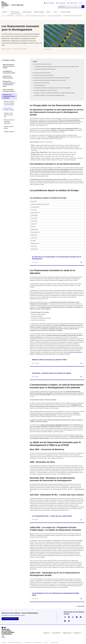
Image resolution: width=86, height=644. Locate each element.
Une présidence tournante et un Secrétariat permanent (45, 69)
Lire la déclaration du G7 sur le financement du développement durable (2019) (56, 591)
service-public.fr (56, 630)
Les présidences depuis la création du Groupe (42, 73)
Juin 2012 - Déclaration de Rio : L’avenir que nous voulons (46, 90)
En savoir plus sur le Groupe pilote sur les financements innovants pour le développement (57, 254)
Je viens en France (73, 3)
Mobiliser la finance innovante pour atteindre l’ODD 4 (49, 356)
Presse (55, 12)
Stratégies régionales (9, 132)
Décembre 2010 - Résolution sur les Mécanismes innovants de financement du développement (53, 88)
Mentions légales (28, 639)
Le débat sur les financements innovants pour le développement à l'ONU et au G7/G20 (50, 80)
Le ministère (4, 12)
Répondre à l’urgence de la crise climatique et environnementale (9, 103)
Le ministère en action (19, 16)
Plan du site (4, 639)
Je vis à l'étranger (62, 3)
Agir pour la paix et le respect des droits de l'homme (8, 66)
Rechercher (83, 7)
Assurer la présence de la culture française (9, 90)
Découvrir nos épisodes (10, 615)
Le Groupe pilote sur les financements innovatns (43, 64)
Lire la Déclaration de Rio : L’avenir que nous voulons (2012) (52, 513)
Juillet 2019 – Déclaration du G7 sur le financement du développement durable (50, 95)
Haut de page (81, 603)
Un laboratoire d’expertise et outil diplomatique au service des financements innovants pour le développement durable (57, 67)
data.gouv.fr (77, 630)
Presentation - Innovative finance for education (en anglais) (52, 370)
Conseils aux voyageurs (39, 12)
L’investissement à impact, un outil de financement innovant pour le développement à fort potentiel (52, 78)
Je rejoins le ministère (65, 12)
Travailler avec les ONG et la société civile (8, 115)
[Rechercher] (70, 7)
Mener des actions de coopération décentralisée (9, 122)
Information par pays (27, 12)
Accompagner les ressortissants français (9, 72)
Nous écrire (46, 639)
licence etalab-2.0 (47, 642)
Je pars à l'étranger (50, 3)
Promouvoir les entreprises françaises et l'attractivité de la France (9, 84)
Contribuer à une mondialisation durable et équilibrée (35, 16)
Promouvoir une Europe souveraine (8, 77)
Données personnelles (37, 639)
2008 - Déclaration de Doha (40, 85)
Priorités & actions (15, 12)
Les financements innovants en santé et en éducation (44, 75)
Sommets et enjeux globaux (9, 127)
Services (48, 12)
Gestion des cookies (55, 639)
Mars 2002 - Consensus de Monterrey (42, 83)
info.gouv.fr (46, 630)
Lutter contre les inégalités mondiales (54, 16)
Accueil (3, 16)
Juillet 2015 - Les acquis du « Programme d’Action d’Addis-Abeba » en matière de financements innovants (55, 93)
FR (82, 3)
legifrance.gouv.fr (67, 630)
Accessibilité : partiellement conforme (15, 639)
